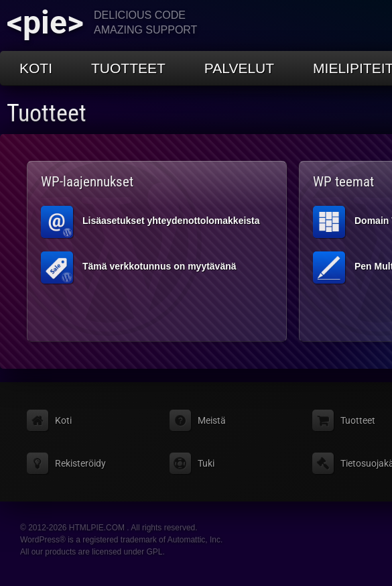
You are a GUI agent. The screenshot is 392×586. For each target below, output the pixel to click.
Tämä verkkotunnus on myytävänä (139, 268)
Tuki (206, 463)
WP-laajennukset (87, 182)
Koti (36, 68)
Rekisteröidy (80, 463)
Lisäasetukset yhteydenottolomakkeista (150, 222)
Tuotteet (128, 68)
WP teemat (343, 182)
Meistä (212, 420)
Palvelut (239, 68)
